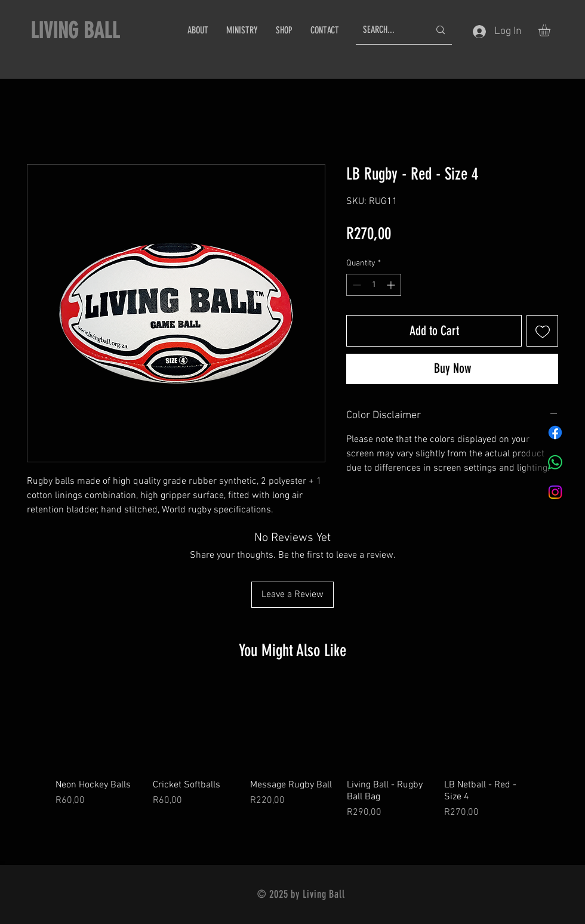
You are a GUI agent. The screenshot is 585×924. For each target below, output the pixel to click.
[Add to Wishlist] (542, 331)
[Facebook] (555, 432)
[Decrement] (355, 285)
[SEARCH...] (387, 30)
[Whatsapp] (555, 462)
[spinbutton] (374, 285)
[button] (551, 30)
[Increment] (392, 285)
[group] (292, 752)
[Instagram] (555, 492)
